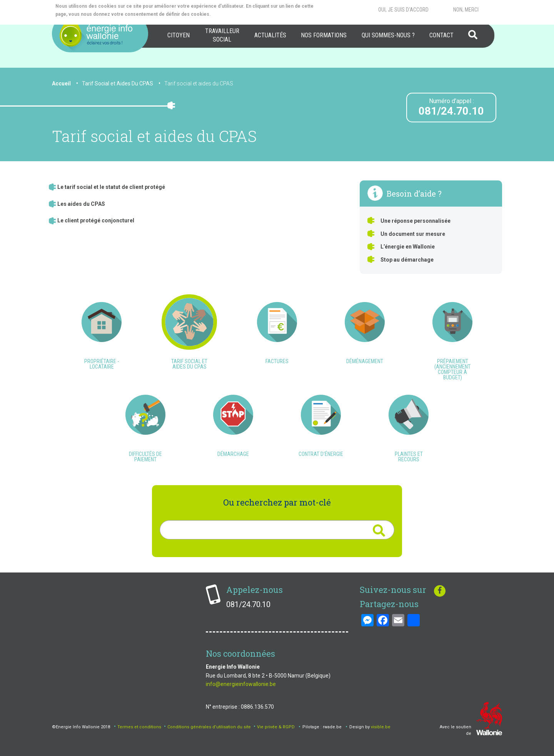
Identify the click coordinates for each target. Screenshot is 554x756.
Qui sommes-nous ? (388, 35)
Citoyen (179, 35)
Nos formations (324, 35)
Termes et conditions (139, 727)
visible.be (381, 727)
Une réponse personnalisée (415, 221)
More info (243, 14)
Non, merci (466, 10)
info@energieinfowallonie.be (241, 684)
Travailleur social (222, 35)
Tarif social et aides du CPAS (199, 83)
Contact (441, 35)
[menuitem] (179, 35)
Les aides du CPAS (81, 204)
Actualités (270, 35)
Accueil (61, 83)
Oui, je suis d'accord (403, 10)
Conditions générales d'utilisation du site (209, 727)
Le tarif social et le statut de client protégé (111, 187)
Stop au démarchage (407, 260)
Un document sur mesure (413, 234)
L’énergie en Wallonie (408, 247)
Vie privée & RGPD (276, 727)
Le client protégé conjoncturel (96, 220)
